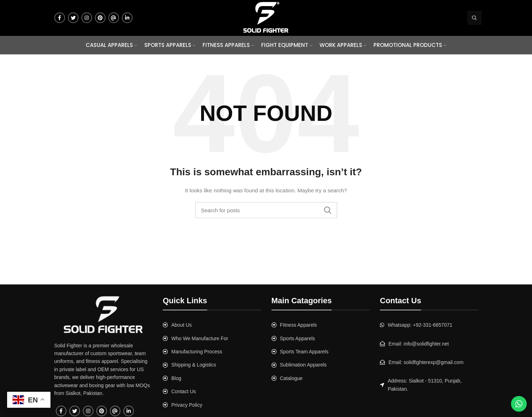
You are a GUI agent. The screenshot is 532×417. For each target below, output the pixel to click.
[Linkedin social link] (127, 18)
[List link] (212, 325)
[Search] (474, 18)
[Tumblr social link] (114, 18)
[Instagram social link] (87, 18)
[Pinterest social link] (100, 18)
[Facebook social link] (60, 18)
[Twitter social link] (73, 18)
